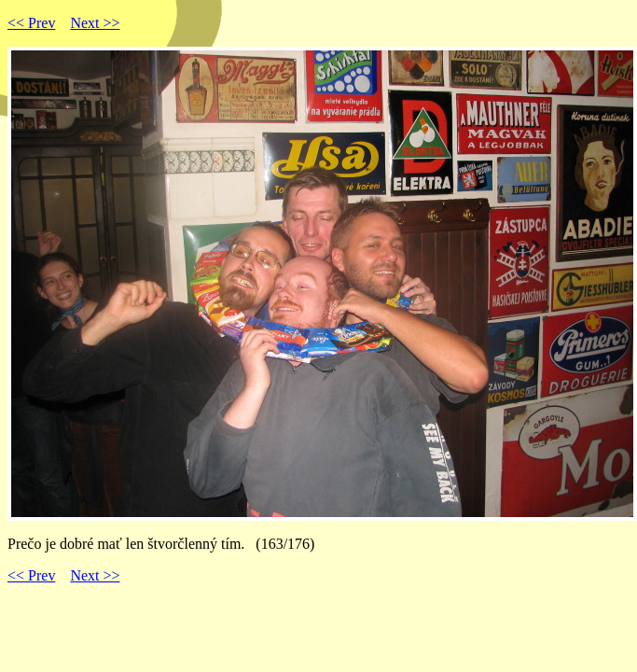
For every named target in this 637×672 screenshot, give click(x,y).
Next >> (95, 23)
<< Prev (31, 23)
